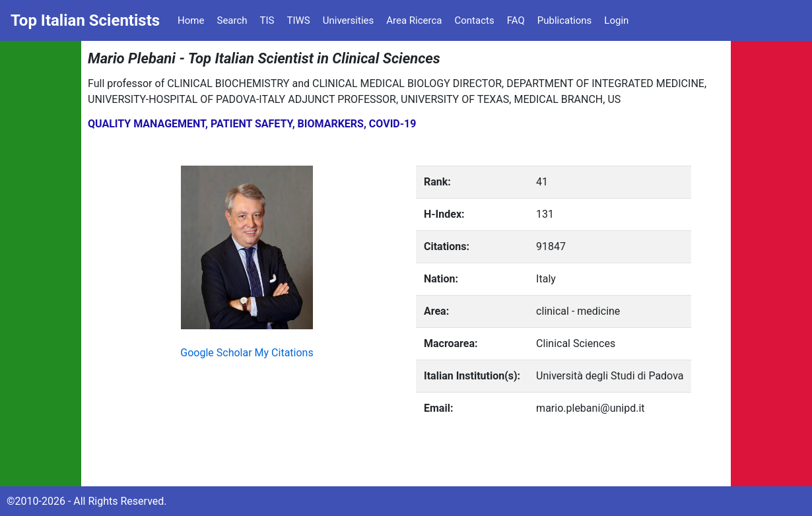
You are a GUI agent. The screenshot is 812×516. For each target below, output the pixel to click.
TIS (267, 20)
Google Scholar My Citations (247, 353)
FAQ (516, 20)
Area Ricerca (414, 20)
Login (616, 20)
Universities (349, 20)
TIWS (299, 20)
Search (232, 20)
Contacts (474, 20)
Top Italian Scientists (85, 20)
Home (191, 20)
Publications (565, 20)
